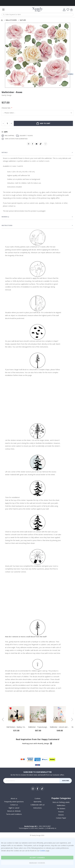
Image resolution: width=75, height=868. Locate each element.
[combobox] (37, 15)
